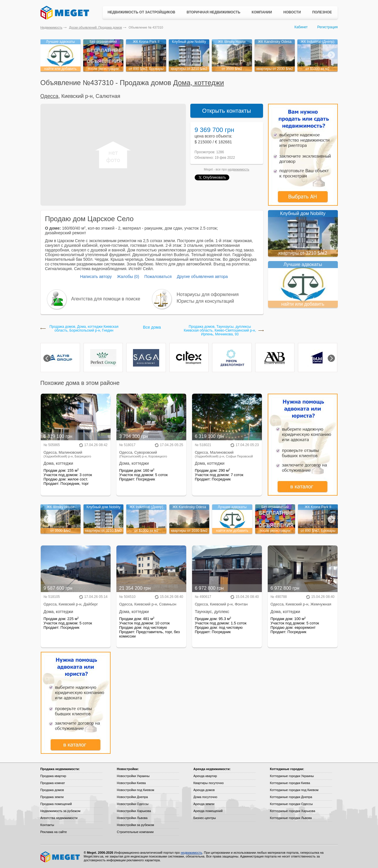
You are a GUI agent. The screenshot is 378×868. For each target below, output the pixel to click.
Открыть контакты (227, 111)
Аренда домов (204, 790)
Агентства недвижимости (59, 818)
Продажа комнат (53, 783)
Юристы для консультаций (205, 301)
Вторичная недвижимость (213, 12)
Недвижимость (52, 27)
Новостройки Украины (133, 776)
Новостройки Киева (131, 783)
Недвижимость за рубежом (61, 811)
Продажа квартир (53, 776)
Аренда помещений (208, 811)
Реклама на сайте (54, 832)
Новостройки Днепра (133, 797)
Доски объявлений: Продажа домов (95, 27)
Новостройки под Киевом (136, 790)
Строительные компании (135, 832)
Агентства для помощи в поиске (106, 299)
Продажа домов (52, 790)
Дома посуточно (205, 797)
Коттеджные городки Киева (290, 783)
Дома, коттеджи (199, 83)
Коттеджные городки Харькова (293, 811)
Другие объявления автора (202, 277)
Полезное (322, 12)
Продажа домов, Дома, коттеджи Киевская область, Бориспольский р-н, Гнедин (84, 329)
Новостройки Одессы (133, 804)
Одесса (49, 96)
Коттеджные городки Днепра (291, 797)
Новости (292, 12)
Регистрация (327, 27)
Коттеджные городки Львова (291, 818)
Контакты (47, 825)
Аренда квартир (205, 776)
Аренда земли (204, 804)
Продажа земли (52, 797)
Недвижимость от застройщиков (142, 12)
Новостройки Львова (132, 818)
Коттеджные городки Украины (292, 776)
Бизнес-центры (205, 818)
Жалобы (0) (128, 277)
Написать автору (96, 277)
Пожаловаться (158, 277)
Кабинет (301, 27)
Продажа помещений (56, 804)
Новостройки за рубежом (136, 825)
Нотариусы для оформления (208, 294)
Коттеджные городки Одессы (291, 804)
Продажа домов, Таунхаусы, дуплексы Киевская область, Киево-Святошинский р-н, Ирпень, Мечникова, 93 (220, 331)
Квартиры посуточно (209, 783)
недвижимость (239, 169)
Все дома (152, 327)
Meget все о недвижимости (61, 857)
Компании (262, 12)
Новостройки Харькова (134, 811)
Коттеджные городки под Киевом (294, 790)
